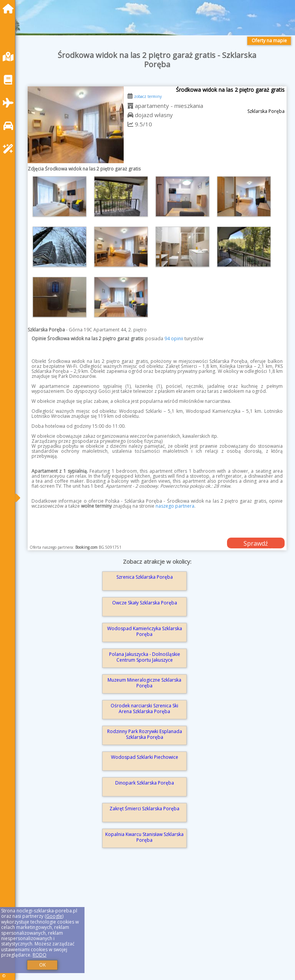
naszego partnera (175, 506)
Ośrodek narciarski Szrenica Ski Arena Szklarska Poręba (144, 708)
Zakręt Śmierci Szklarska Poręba (144, 809)
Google (54, 916)
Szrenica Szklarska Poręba (145, 577)
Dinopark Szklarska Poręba (145, 783)
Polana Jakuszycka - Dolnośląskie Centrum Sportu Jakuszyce (145, 657)
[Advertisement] (157, 924)
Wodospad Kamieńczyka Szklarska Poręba (145, 631)
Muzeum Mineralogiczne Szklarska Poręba (144, 683)
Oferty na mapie (269, 41)
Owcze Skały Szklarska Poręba (145, 603)
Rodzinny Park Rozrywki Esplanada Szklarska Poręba (145, 734)
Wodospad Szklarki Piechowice (145, 757)
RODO (40, 955)
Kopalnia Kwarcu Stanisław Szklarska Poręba (144, 837)
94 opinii (174, 339)
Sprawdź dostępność (256, 544)
